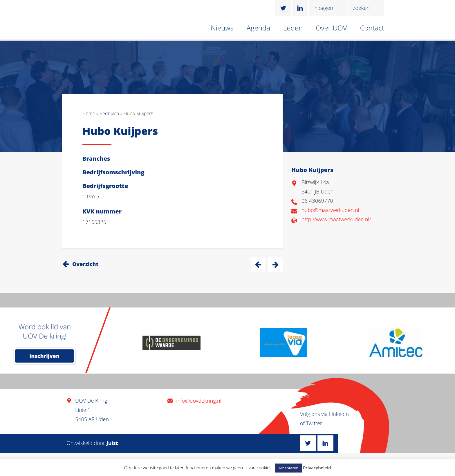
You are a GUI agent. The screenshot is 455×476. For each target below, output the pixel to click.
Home (89, 113)
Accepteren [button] (288, 468)
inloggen (323, 8)
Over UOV (331, 28)
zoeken (361, 8)
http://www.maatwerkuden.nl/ (336, 219)
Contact (372, 28)
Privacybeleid (317, 468)
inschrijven (45, 356)
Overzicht (85, 264)
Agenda (258, 28)
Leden (293, 28)
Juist (112, 443)
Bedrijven (109, 113)
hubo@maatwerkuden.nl (330, 210)
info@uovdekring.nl (199, 401)
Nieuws (222, 28)
